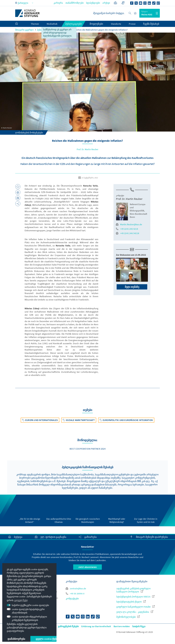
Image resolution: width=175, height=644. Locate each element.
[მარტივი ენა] (115, 3)
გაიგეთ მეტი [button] (21, 600)
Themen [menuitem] (35, 24)
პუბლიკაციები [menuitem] (74, 24)
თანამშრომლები (75, 3)
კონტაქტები (72, 599)
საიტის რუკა (139, 626)
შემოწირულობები (128, 617)
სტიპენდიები (93, 3)
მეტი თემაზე (132, 287)
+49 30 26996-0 (75, 594)
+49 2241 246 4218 (127, 229)
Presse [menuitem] (132, 24)
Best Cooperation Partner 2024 (88, 449)
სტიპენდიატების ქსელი (131, 602)
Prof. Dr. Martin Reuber (88, 149)
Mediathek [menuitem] (52, 24)
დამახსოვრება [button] (16, 639)
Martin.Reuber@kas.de (129, 224)
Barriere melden (122, 626)
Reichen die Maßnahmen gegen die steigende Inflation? (101, 30)
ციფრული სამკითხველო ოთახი (135, 607)
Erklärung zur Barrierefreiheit (96, 626)
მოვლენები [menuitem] (96, 24)
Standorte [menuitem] (116, 24)
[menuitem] (19, 24)
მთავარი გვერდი (24, 30)
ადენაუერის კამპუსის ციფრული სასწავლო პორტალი (133, 590)
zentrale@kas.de (76, 588)
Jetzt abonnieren (87, 567)
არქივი (106, 3)
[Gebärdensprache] (123, 3)
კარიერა (58, 3)
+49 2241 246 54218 (128, 233)
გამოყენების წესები (68, 626)
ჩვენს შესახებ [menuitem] (151, 24)
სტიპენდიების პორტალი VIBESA (135, 597)
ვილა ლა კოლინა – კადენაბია (135, 612)
